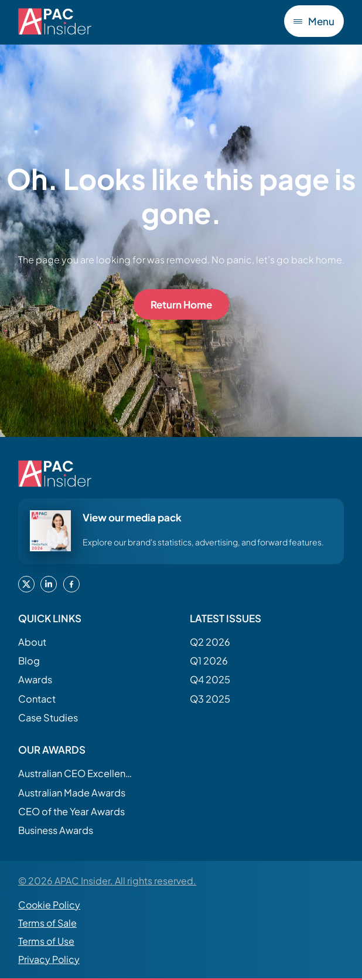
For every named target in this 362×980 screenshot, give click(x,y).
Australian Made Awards (72, 793)
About (32, 642)
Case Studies (48, 718)
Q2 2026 (210, 642)
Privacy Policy (49, 959)
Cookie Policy (49, 905)
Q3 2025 (210, 699)
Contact (37, 699)
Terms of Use (46, 941)
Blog (29, 661)
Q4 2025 (210, 679)
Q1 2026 (209, 661)
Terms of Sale (47, 923)
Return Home (181, 304)
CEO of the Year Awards (71, 811)
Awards (35, 679)
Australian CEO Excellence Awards (77, 773)
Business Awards (56, 830)
